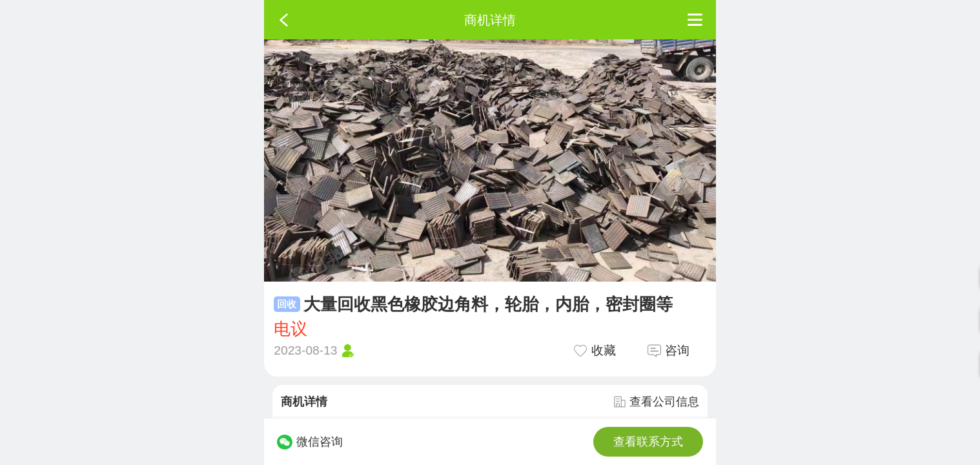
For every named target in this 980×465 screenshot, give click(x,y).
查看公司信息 (657, 402)
